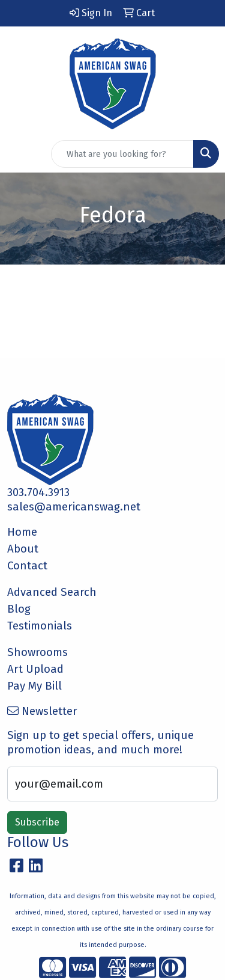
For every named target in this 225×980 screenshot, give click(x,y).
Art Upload (35, 669)
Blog (19, 609)
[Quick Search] (122, 154)
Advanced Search (52, 592)
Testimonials (40, 626)
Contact (27, 566)
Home (22, 532)
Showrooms (37, 652)
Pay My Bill (34, 686)
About (23, 549)
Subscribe (37, 822)
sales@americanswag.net (74, 507)
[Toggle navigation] (19, 154)
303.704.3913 (38, 492)
